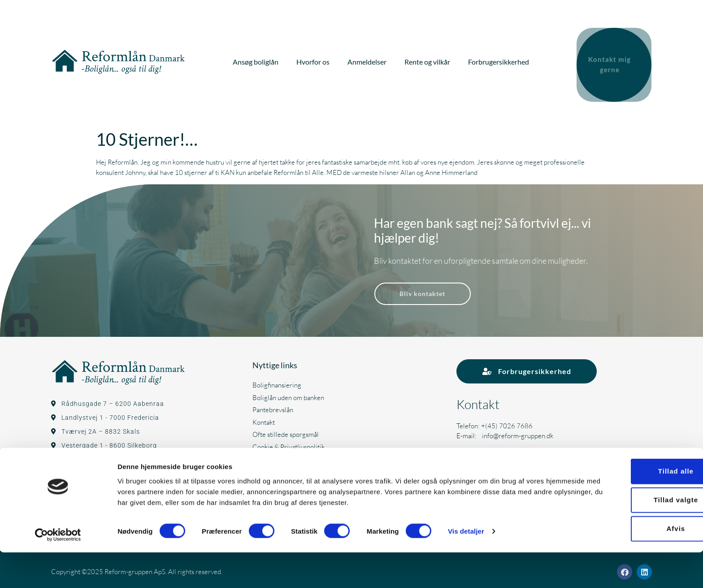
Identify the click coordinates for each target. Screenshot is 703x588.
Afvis (628, 564)
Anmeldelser (368, 59)
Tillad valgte (628, 536)
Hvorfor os (314, 59)
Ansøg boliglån (256, 59)
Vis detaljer (466, 567)
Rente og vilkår (428, 59)
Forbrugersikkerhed (499, 59)
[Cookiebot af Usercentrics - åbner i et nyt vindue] (58, 571)
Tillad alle (628, 507)
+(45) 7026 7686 (507, 420)
